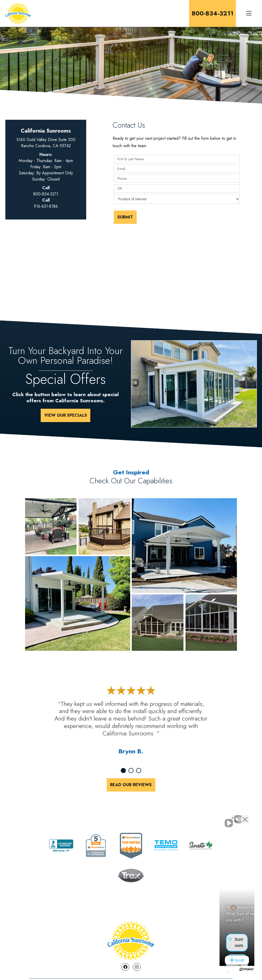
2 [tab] (131, 771)
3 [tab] (139, 771)
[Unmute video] (171, 816)
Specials (108, 953)
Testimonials (140, 953)
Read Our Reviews (131, 785)
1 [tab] (123, 771)
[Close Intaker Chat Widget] (245, 816)
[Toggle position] (234, 816)
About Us (45, 953)
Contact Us (77, 953)
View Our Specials (66, 415)
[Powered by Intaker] (219, 969)
